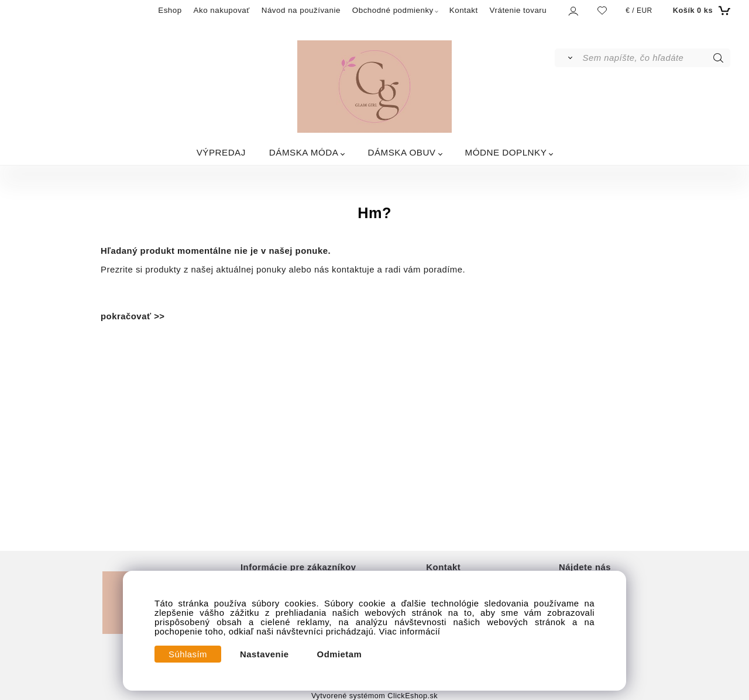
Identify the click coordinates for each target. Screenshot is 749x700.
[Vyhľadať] (568, 58)
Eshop (170, 10)
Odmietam (340, 654)
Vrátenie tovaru (518, 10)
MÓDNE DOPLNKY (506, 152)
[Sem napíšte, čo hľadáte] (656, 58)
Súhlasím (188, 654)
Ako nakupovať (222, 10)
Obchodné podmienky (393, 10)
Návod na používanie (301, 10)
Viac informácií (410, 632)
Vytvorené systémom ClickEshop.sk (374, 696)
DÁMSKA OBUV (401, 152)
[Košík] (700, 11)
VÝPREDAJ (221, 152)
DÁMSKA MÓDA (304, 152)
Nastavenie (264, 654)
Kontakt (464, 10)
